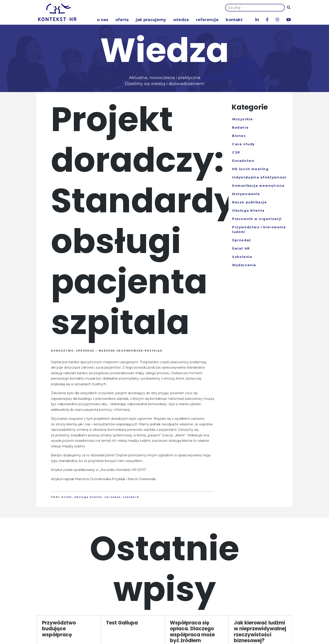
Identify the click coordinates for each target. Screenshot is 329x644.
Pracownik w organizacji (257, 219)
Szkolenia (242, 257)
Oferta (122, 20)
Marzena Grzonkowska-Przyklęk (131, 351)
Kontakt (234, 20)
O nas (103, 20)
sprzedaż (112, 497)
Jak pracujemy (151, 20)
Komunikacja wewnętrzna (258, 186)
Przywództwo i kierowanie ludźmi (259, 230)
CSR (236, 152)
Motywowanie (246, 194)
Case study (243, 144)
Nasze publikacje (250, 202)
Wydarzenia (244, 265)
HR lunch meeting (250, 169)
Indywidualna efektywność (259, 177)
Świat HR (241, 248)
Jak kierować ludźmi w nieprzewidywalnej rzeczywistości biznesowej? (260, 632)
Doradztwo (62, 351)
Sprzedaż (85, 351)
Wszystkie (242, 119)
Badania (240, 127)
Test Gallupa (122, 623)
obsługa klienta (88, 497)
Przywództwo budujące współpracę (59, 629)
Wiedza (181, 20)
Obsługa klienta (248, 211)
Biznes (239, 136)
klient (67, 497)
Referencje (207, 20)
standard (131, 497)
